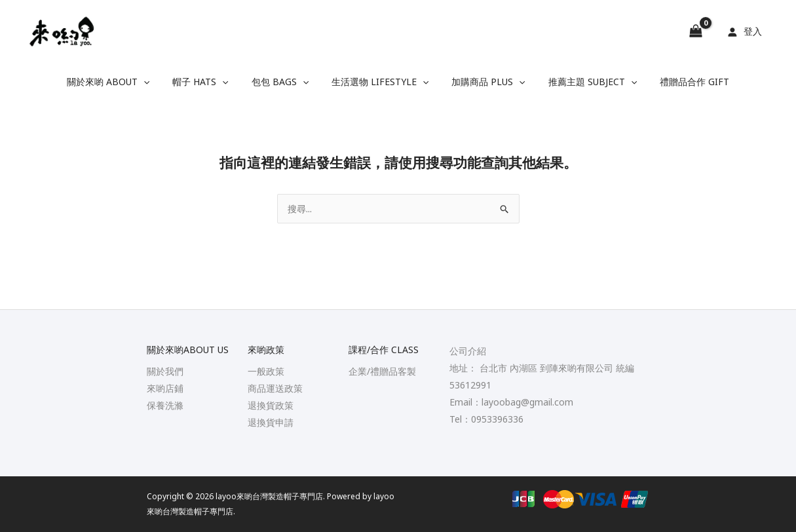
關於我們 (165, 371)
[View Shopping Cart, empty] (696, 31)
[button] (157, 82)
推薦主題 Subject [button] (583, 82)
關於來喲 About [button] (122, 82)
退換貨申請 (271, 422)
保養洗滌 (165, 405)
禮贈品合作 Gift (681, 82)
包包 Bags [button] (285, 82)
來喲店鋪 (165, 388)
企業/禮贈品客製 (382, 371)
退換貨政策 (271, 405)
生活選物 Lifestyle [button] (380, 82)
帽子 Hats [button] (209, 82)
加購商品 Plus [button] (483, 82)
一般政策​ (266, 371)
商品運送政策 (275, 388)
